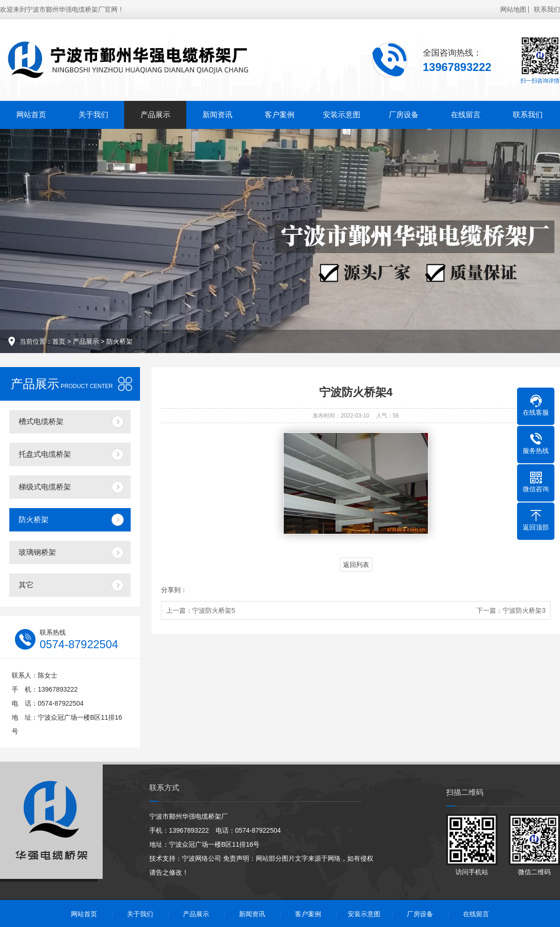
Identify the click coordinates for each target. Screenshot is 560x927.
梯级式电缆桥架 (45, 487)
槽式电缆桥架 (41, 421)
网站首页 (31, 115)
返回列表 (356, 565)
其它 (26, 585)
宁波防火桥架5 (214, 610)
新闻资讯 (217, 115)
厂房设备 (404, 115)
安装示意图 (342, 115)
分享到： (174, 590)
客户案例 (280, 115)
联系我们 (547, 9)
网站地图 (513, 9)
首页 (59, 341)
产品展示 (155, 115)
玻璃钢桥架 (37, 552)
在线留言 (466, 115)
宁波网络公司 (202, 858)
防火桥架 (119, 341)
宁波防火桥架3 (524, 610)
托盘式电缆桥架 (45, 454)
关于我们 (93, 115)
